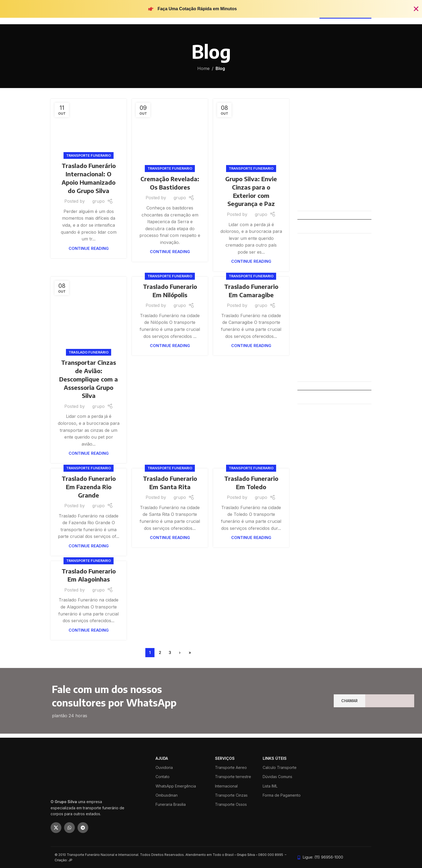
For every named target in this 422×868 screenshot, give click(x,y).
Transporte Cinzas (231, 795)
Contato (163, 777)
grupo (99, 201)
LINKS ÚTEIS (275, 758)
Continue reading (89, 248)
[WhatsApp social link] (69, 828)
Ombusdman (167, 795)
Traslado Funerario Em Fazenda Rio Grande (89, 487)
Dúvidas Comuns (277, 777)
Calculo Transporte (280, 767)
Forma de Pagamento (282, 795)
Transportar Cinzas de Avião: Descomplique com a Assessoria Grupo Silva (89, 379)
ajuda (162, 758)
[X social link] (56, 828)
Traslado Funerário (89, 352)
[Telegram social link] (83, 828)
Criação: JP (64, 860)
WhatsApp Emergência (176, 786)
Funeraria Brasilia (171, 804)
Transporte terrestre (233, 777)
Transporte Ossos (231, 804)
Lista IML (270, 786)
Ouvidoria (164, 767)
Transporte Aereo (231, 767)
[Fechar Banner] (416, 9)
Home (203, 68)
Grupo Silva (246, 855)
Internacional (226, 786)
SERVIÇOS (225, 758)
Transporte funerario (89, 155)
